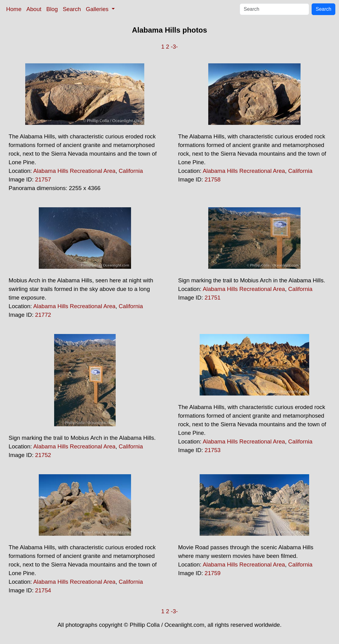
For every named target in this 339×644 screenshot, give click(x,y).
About (34, 9)
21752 (43, 455)
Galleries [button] (98, 9)
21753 (213, 450)
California (131, 171)
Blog (52, 9)
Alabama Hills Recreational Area (74, 171)
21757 (43, 179)
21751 (213, 298)
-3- (174, 47)
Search (72, 9)
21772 (43, 315)
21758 (213, 179)
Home (14, 9)
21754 (43, 590)
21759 (213, 573)
